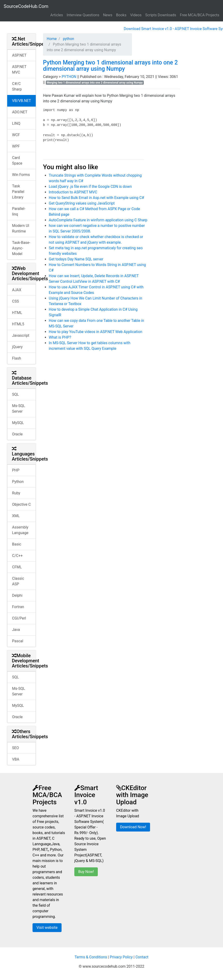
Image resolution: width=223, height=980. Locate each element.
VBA (16, 759)
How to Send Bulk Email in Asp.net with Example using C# (96, 198)
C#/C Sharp (17, 86)
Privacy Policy (121, 957)
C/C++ (17, 556)
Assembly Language (20, 530)
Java (16, 630)
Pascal (18, 641)
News (108, 15)
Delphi (17, 595)
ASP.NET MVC (19, 69)
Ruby (16, 493)
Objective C (21, 504)
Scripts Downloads (161, 15)
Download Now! (133, 827)
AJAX (17, 290)
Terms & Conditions (91, 957)
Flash (17, 358)
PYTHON (69, 77)
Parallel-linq (19, 211)
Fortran (18, 607)
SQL (15, 394)
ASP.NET (19, 55)
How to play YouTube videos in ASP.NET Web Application (95, 332)
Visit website (47, 928)
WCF (16, 135)
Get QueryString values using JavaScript (82, 203)
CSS (15, 301)
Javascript (21, 335)
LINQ (16, 123)
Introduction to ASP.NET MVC (73, 192)
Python (18, 482)
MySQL (18, 423)
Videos (136, 15)
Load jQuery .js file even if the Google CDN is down (90, 187)
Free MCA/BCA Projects (200, 15)
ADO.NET (20, 112)
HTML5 (18, 324)
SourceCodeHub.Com (26, 6)
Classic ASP (18, 581)
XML (16, 516)
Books (121, 15)
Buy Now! (86, 872)
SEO (16, 748)
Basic (17, 544)
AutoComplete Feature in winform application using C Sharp (98, 220)
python (68, 39)
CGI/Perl (19, 618)
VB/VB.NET (21, 101)
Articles (57, 15)
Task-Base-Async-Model (21, 248)
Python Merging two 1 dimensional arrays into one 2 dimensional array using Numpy (110, 66)
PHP (16, 470)
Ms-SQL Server (19, 409)
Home (52, 39)
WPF (16, 146)
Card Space (17, 160)
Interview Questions (83, 15)
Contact (142, 957)
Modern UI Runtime (21, 228)
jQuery (17, 347)
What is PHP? (60, 337)
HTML (17, 313)
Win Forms (21, 175)
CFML (17, 567)
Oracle (17, 434)
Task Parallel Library (18, 192)
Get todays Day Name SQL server (76, 259)
